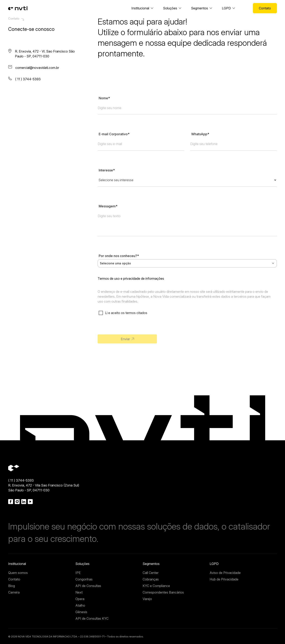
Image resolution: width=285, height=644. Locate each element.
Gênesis (81, 612)
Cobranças (151, 579)
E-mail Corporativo (114, 134)
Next (79, 592)
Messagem (108, 206)
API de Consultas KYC (92, 618)
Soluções (170, 8)
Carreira (14, 592)
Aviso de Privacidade (225, 573)
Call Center (151, 573)
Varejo (147, 599)
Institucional (140, 8)
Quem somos (18, 573)
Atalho (80, 605)
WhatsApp (200, 134)
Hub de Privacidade (224, 579)
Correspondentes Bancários (163, 592)
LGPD (226, 8)
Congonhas (84, 579)
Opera (80, 599)
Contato (265, 8)
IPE (78, 573)
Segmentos (199, 8)
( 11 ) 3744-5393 (21, 480)
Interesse (107, 170)
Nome (104, 98)
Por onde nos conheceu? (119, 256)
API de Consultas (88, 586)
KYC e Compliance (156, 586)
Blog (12, 586)
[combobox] (187, 263)
